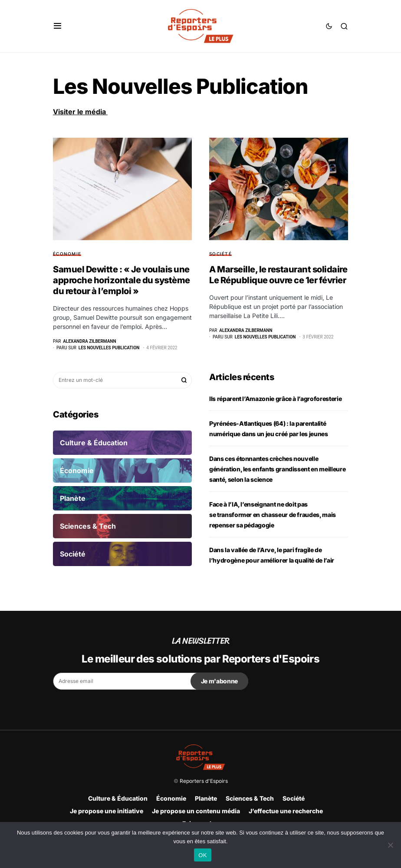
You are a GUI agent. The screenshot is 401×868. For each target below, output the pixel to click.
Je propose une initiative (107, 811)
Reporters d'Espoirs (204, 781)
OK (202, 855)
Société (220, 254)
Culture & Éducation (118, 798)
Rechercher (184, 380)
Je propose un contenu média (196, 811)
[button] (58, 26)
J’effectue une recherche (286, 811)
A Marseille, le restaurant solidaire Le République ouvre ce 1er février (278, 275)
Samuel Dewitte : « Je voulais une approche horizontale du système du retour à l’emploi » (122, 280)
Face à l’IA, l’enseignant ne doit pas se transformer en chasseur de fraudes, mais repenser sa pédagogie (273, 515)
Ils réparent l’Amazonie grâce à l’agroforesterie (275, 399)
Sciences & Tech (250, 798)
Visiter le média (80, 112)
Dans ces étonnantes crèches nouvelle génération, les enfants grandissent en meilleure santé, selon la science (277, 469)
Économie (67, 254)
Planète (206, 798)
